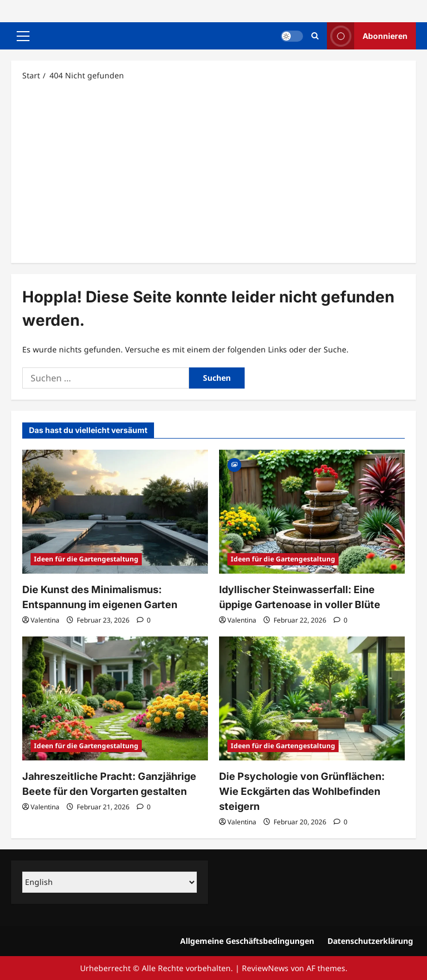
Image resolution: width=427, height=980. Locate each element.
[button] (23, 36)
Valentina (45, 620)
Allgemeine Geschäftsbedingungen (247, 941)
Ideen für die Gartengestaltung (86, 559)
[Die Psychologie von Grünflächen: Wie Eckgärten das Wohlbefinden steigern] (312, 698)
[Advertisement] (213, 171)
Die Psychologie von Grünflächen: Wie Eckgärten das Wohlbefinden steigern (302, 791)
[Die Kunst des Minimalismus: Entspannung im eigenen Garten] (115, 512)
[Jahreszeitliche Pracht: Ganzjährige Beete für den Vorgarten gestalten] (115, 698)
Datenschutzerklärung (370, 941)
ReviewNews (265, 968)
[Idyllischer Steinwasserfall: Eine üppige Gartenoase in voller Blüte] (312, 512)
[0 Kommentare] (144, 620)
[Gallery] (234, 464)
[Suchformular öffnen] (315, 36)
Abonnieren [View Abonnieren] (367, 36)
